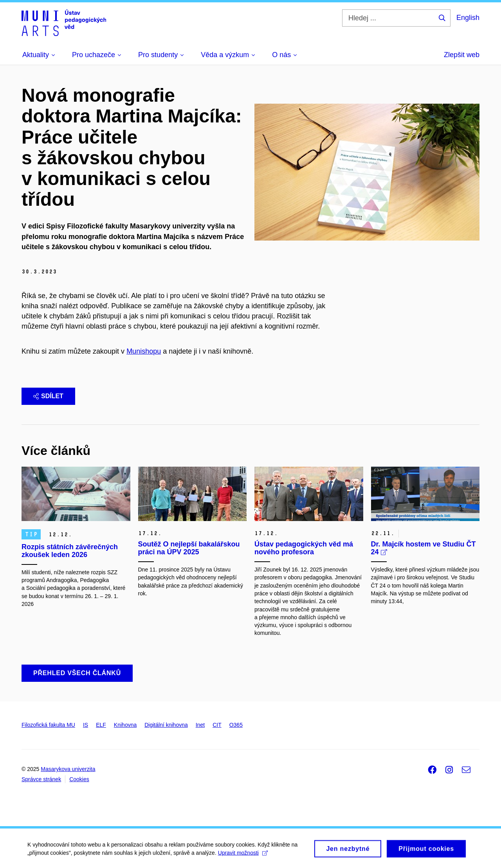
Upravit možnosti (243, 855)
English (468, 18)
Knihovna (125, 725)
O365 (236, 725)
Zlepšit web (462, 55)
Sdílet (48, 396)
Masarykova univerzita (68, 769)
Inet (200, 725)
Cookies (79, 779)
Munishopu (144, 351)
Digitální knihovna (166, 725)
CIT (217, 725)
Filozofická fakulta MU (48, 725)
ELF (101, 725)
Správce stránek (41, 779)
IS (86, 725)
